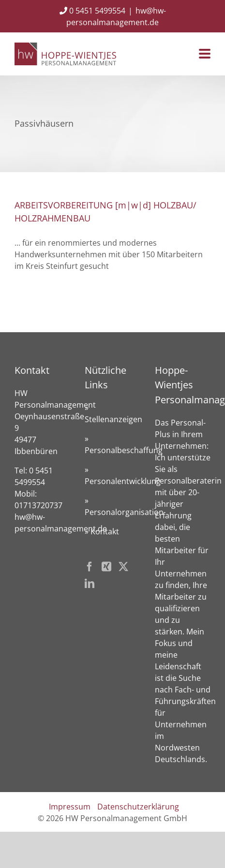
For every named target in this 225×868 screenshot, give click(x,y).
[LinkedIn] (90, 584)
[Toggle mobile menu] (205, 54)
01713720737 (38, 505)
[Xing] (106, 567)
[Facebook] (90, 567)
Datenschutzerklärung (138, 807)
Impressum (70, 807)
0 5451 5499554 (92, 11)
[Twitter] (123, 567)
